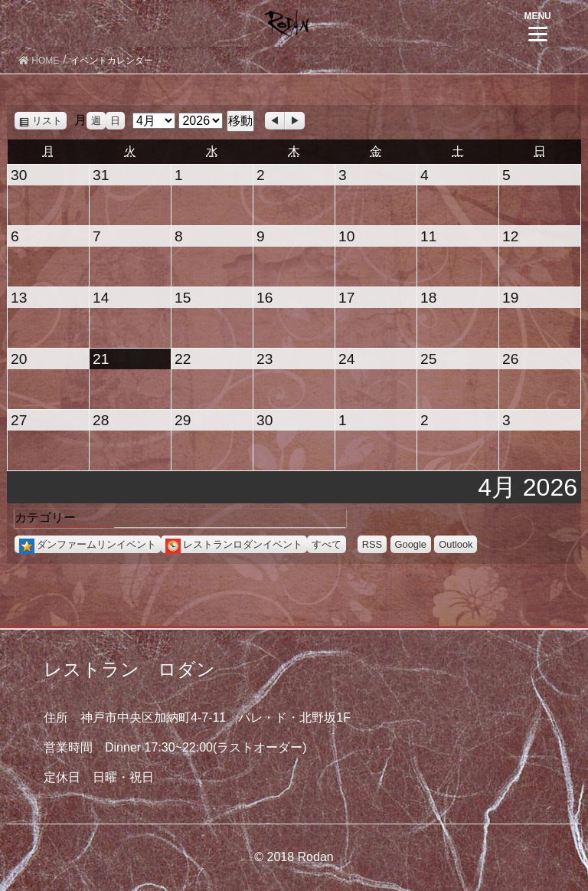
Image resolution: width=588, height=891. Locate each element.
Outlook (456, 544)
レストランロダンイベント (234, 544)
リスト (49, 121)
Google (411, 544)
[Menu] (538, 25)
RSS (372, 544)
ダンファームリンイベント (88, 544)
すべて (327, 544)
